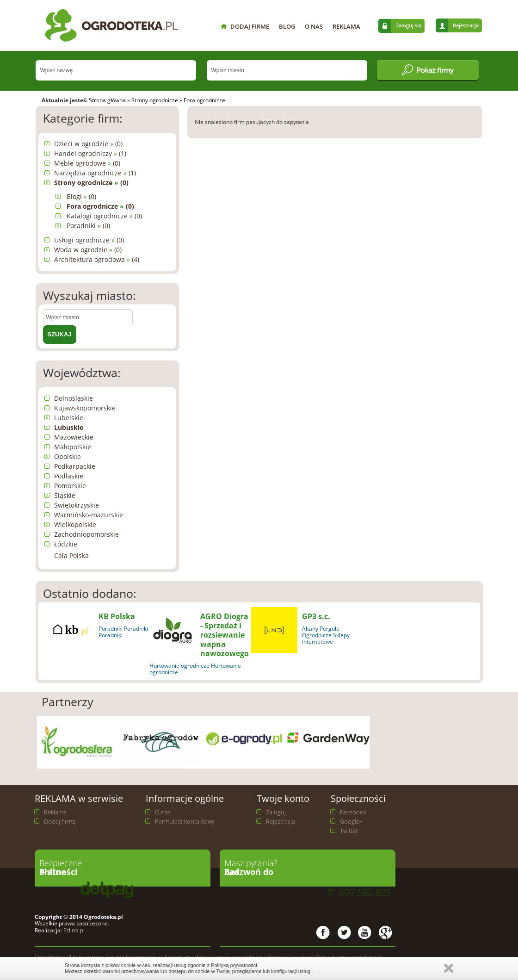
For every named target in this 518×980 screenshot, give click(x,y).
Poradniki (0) (88, 226)
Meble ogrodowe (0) (87, 163)
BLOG (287, 26)
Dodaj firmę (60, 821)
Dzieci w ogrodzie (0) (88, 144)
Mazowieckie (74, 437)
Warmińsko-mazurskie (89, 515)
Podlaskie (69, 476)
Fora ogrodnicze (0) (100, 206)
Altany (310, 629)
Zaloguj (276, 812)
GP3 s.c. (316, 616)
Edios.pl (73, 930)
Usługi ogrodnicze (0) (89, 240)
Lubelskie (69, 418)
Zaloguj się (409, 25)
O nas (163, 812)
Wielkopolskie (75, 524)
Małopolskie (73, 447)
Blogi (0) (81, 196)
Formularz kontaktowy (185, 821)
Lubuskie (69, 427)
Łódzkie (66, 544)
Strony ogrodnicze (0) (91, 183)
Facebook (353, 812)
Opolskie (68, 456)
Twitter (349, 831)
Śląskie (65, 495)
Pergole (330, 629)
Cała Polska (71, 555)
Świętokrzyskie (77, 505)
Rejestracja (466, 25)
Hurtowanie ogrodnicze (179, 666)
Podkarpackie (75, 466)
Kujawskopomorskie (85, 408)
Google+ (351, 821)
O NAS (314, 26)
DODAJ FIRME (250, 26)
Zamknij (449, 968)
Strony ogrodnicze (155, 100)
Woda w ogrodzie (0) (88, 250)
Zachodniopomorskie (86, 534)
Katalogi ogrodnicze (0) (104, 216)
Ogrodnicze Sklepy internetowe (326, 638)
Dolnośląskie (74, 398)
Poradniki (111, 629)
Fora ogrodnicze (204, 100)
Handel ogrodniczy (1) (90, 153)
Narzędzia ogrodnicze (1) (95, 173)
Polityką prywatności (234, 965)
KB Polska (117, 616)
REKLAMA (346, 26)
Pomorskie (70, 486)
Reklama (55, 812)
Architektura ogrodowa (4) (97, 259)
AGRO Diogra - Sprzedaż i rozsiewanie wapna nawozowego (225, 635)
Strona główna (107, 100)
